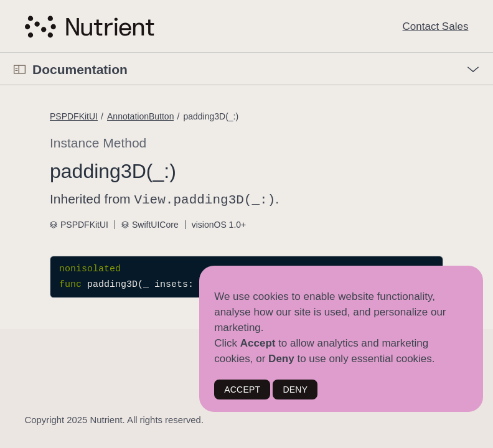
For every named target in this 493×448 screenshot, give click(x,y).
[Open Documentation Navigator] (20, 69)
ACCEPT (242, 390)
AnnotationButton (140, 116)
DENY (295, 390)
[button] (0, 53)
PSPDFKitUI (74, 116)
